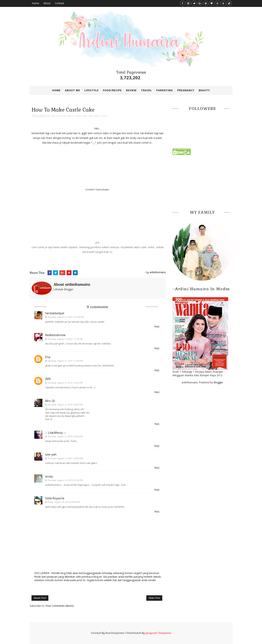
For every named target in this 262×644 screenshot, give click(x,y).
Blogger (218, 382)
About (47, 3)
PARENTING (165, 90)
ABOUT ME (73, 90)
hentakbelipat (55, 313)
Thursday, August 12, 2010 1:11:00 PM (65, 339)
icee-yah (51, 454)
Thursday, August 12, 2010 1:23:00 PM (65, 383)
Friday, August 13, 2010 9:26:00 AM (63, 502)
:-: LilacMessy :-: (55, 433)
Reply (157, 326)
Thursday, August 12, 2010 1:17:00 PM (65, 361)
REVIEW (131, 90)
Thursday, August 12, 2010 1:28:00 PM (65, 405)
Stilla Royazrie (55, 498)
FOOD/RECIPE (112, 90)
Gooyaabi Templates (158, 633)
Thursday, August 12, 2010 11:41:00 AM (65, 317)
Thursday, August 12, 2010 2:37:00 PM (65, 480)
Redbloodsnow (55, 335)
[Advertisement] (203, 181)
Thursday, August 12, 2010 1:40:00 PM (65, 458)
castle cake (81, 116)
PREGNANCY (186, 90)
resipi (104, 116)
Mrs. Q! (50, 401)
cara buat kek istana (62, 116)
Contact (60, 3)
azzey (49, 476)
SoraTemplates (115, 633)
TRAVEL (146, 90)
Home (35, 3)
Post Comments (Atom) (60, 606)
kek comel (94, 116)
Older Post (154, 598)
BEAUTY (204, 90)
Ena (48, 357)
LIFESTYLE (92, 90)
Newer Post (40, 598)
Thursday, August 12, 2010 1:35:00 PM (65, 436)
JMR (48, 379)
